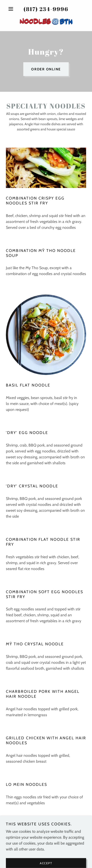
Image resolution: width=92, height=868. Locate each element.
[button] (12, 9)
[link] (46, 21)
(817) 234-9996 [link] (46, 9)
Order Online (46, 69)
